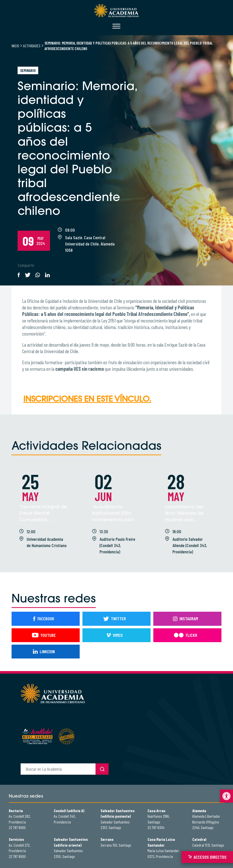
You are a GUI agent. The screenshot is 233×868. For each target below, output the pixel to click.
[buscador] (58, 769)
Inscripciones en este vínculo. (87, 400)
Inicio (15, 46)
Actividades (32, 46)
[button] (226, 796)
